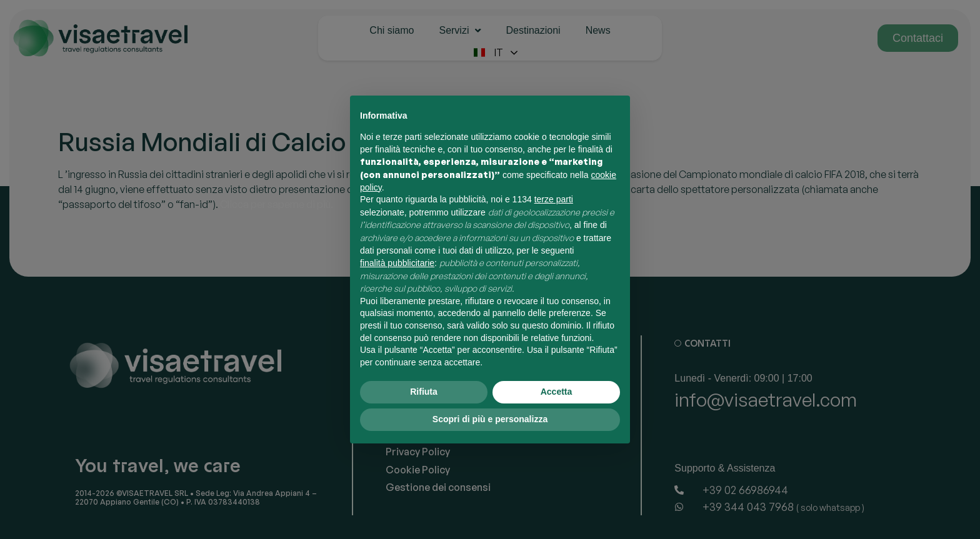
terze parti (554, 199)
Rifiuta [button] (424, 392)
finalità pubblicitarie (397, 263)
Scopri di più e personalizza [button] (490, 419)
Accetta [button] (557, 392)
